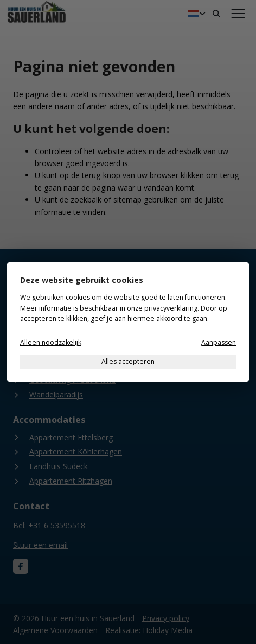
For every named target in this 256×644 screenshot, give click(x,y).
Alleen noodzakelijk (51, 342)
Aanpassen (219, 342)
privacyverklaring (171, 308)
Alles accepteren (128, 361)
